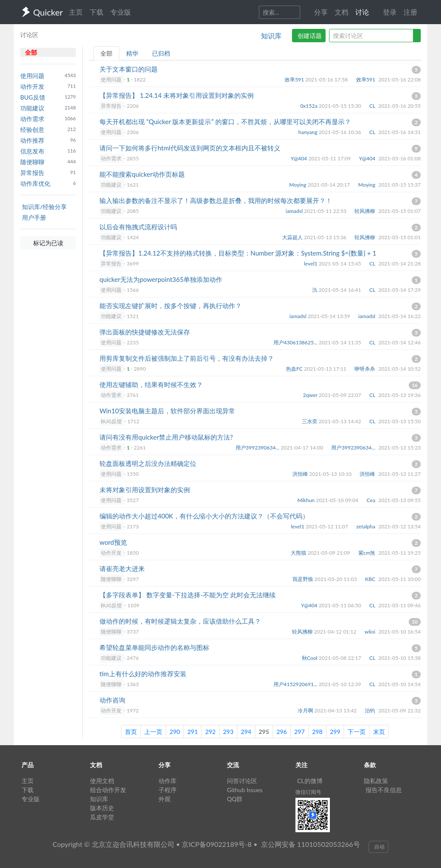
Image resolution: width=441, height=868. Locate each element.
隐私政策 (376, 781)
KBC (371, 579)
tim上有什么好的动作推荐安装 (143, 674)
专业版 (121, 12)
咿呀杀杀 (365, 369)
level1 (311, 264)
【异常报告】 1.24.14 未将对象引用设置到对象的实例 (177, 95)
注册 (410, 12)
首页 (131, 732)
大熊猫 (299, 553)
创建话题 (310, 36)
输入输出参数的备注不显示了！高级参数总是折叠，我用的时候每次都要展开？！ (216, 200)
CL (373, 106)
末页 (379, 732)
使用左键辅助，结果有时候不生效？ (151, 384)
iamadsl (295, 211)
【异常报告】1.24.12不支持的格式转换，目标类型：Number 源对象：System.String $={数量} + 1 (238, 253)
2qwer (311, 395)
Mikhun (306, 500)
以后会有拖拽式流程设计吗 (138, 227)
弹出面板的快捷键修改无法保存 (145, 332)
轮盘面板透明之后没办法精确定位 (148, 463)
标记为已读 (48, 243)
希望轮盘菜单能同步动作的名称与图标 (154, 647)
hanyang (309, 132)
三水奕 (310, 421)
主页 (76, 12)
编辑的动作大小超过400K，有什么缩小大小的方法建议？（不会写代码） (204, 516)
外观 (165, 799)
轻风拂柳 (365, 211)
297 (299, 732)
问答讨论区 (242, 781)
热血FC (295, 369)
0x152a (309, 106)
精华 (132, 53)
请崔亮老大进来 (122, 568)
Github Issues (245, 790)
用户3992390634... (258, 448)
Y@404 (300, 158)
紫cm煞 (368, 553)
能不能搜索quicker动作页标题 (142, 174)
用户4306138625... (296, 342)
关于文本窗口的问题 (129, 69)
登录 (390, 12)
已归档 (161, 53)
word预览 (113, 542)
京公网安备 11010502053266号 (311, 844)
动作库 (168, 781)
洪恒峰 (301, 474)
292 (210, 732)
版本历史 (102, 808)
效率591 (295, 80)
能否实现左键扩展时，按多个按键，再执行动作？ (171, 306)
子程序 (168, 790)
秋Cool (310, 658)
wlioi (371, 632)
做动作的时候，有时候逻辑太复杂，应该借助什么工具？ (180, 621)
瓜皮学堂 (102, 817)
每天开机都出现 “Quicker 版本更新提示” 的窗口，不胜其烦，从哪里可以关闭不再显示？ (225, 122)
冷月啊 (306, 710)
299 (335, 732)
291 (193, 732)
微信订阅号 (308, 792)
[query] (371, 36)
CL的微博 (310, 781)
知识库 (271, 36)
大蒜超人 (293, 237)
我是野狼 (303, 579)
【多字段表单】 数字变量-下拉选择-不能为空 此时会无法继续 (188, 595)
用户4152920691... (296, 684)
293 (228, 732)
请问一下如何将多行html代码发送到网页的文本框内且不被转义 (190, 148)
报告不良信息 (384, 790)
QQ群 (235, 799)
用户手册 (34, 217)
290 (175, 732)
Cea (371, 500)
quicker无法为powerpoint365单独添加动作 (161, 279)
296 (282, 732)
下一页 (357, 732)
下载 (96, 12)
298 (317, 732)
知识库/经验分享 (44, 207)
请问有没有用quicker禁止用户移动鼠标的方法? (166, 437)
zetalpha (366, 526)
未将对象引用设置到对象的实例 (145, 490)
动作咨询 (112, 700)
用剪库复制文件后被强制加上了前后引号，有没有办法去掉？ (187, 358)
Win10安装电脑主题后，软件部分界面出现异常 (167, 411)
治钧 (371, 710)
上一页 (153, 732)
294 (246, 732)
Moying (299, 185)
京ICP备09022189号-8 (217, 844)
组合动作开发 (108, 790)
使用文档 (102, 781)
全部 (106, 53)
